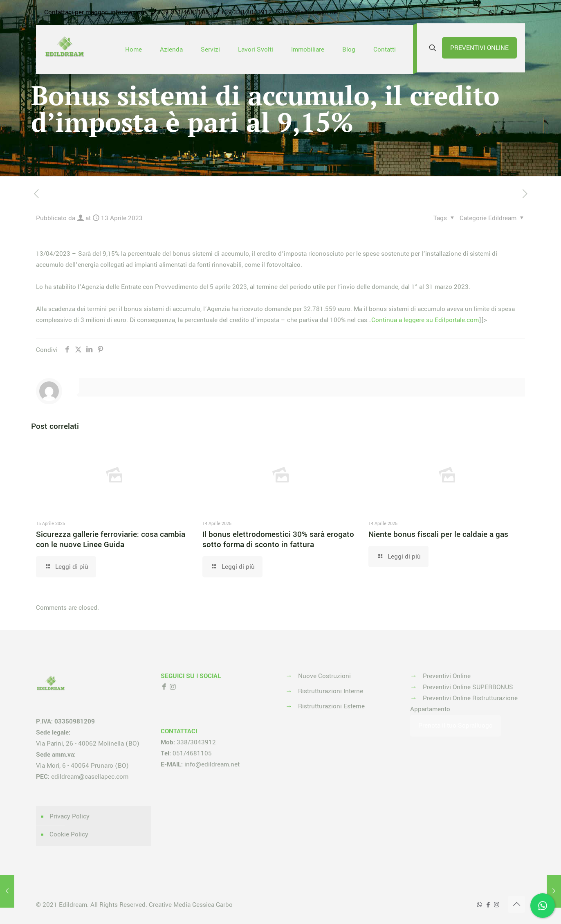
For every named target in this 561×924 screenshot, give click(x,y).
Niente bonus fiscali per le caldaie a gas (438, 534)
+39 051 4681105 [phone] (183, 12)
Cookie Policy (69, 834)
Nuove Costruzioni (324, 676)
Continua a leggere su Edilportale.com (425, 320)
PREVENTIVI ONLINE (479, 48)
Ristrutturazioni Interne (331, 691)
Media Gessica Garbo (203, 905)
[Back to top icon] (516, 904)
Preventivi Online (447, 676)
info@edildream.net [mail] (311, 12)
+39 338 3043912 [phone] (246, 12)
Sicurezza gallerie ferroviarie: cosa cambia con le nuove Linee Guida (111, 540)
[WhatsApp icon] (492, 13)
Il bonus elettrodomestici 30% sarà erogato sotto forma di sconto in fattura (278, 540)
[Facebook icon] (502, 13)
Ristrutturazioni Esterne (331, 706)
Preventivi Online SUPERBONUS (468, 687)
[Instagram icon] (512, 13)
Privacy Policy (70, 816)
